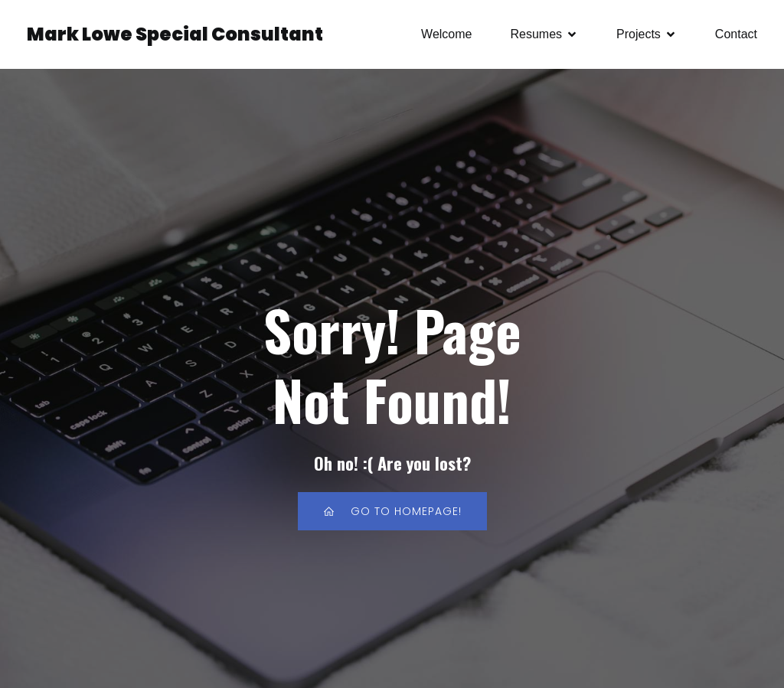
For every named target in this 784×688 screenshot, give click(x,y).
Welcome (446, 34)
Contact (736, 34)
